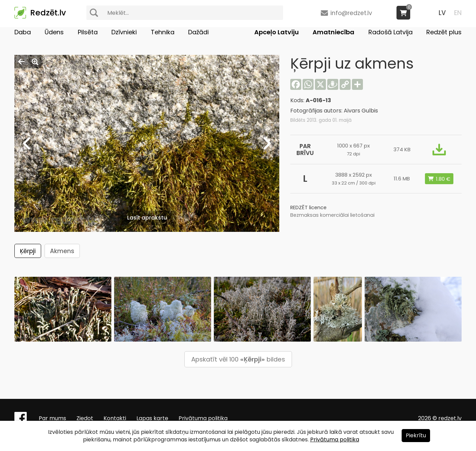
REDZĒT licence (308, 207)
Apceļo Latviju (277, 32)
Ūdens (54, 32)
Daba (23, 32)
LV (442, 13)
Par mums (52, 418)
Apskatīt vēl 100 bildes (238, 359)
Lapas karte (152, 418)
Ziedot (85, 418)
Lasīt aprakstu (147, 218)
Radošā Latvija (390, 32)
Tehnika (163, 32)
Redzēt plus (444, 32)
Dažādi (198, 32)
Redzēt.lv (48, 13)
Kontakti (115, 418)
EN (458, 13)
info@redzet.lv (351, 13)
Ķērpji (28, 251)
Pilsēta (88, 32)
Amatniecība (333, 32)
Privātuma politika (203, 418)
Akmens (62, 251)
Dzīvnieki (124, 32)
